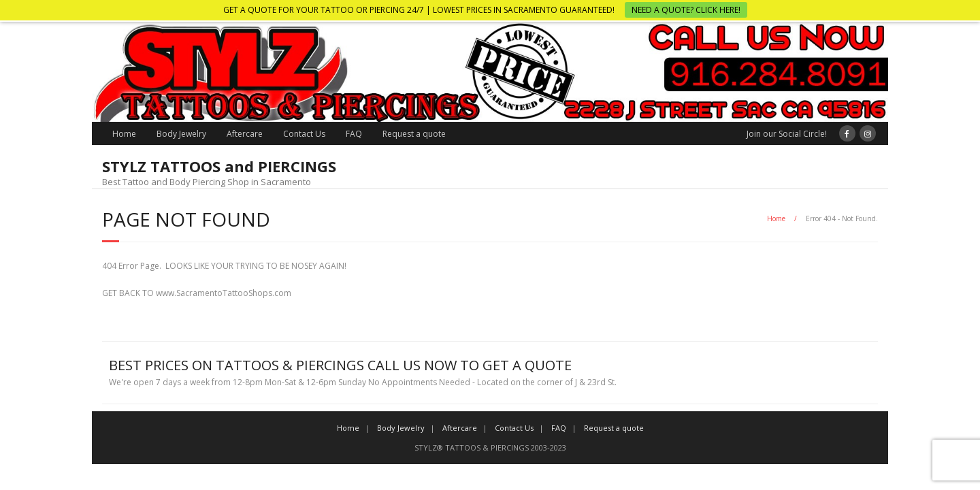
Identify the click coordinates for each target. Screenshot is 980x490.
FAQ (354, 134)
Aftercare (245, 134)
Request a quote (414, 134)
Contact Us (304, 134)
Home (124, 134)
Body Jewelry (181, 134)
